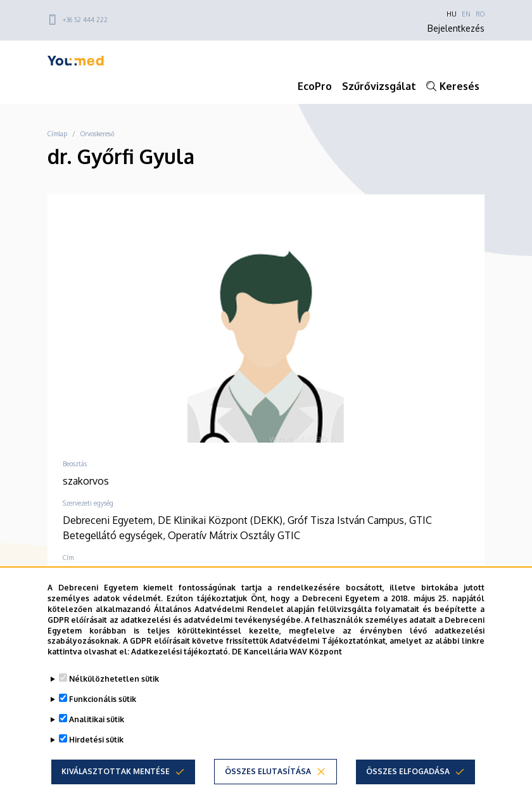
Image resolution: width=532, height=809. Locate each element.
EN (466, 14)
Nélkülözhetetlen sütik (114, 679)
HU (452, 14)
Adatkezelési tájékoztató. (180, 652)
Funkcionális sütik (103, 699)
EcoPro (315, 86)
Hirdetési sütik (96, 740)
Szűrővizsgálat (379, 86)
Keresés (459, 86)
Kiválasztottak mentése (116, 771)
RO (480, 14)
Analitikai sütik (97, 719)
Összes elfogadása (408, 771)
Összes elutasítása (268, 771)
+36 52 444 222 (85, 20)
